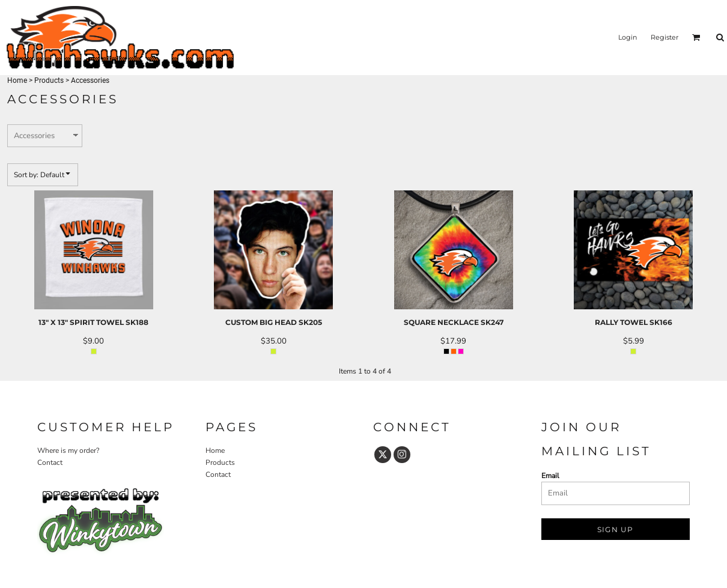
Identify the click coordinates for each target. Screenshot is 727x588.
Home (17, 80)
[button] (696, 37)
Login (628, 37)
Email (550, 476)
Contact (50, 462)
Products (49, 80)
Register (665, 37)
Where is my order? (68, 450)
